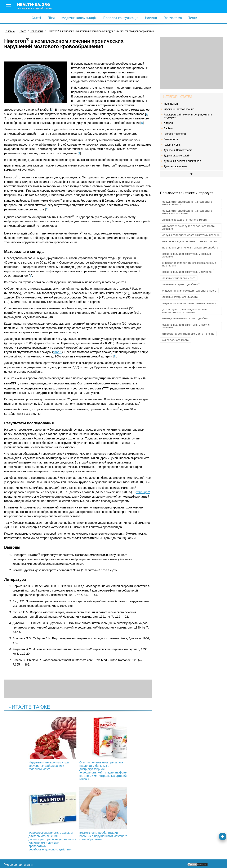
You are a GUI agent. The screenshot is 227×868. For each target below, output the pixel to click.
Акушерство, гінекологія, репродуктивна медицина (188, 116)
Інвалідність (171, 104)
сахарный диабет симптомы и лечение (187, 272)
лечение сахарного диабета (180, 297)
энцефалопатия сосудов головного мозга (189, 291)
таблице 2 (143, 492)
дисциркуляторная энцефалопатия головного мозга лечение (185, 311)
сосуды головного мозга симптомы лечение (191, 235)
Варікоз (168, 128)
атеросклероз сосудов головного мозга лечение (188, 227)
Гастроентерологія (175, 134)
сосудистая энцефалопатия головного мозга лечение (187, 203)
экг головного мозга (175, 340)
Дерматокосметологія (177, 156)
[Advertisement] (191, 63)
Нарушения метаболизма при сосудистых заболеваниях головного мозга (33, 744)
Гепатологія (171, 139)
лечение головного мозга (179, 278)
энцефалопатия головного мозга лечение (189, 303)
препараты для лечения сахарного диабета (190, 248)
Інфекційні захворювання (179, 109)
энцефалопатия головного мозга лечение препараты (189, 264)
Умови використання (19, 858)
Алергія (168, 123)
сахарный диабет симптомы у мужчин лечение (186, 326)
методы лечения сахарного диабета (185, 318)
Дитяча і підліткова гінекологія (182, 161)
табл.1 (57, 352)
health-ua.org (38, 6)
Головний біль (172, 145)
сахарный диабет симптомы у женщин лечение (187, 255)
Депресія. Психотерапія (178, 150)
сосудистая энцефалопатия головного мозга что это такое (187, 212)
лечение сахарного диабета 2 (181, 284)
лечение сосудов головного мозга (184, 220)
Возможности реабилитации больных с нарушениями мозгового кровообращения (78, 817)
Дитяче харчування (175, 166)
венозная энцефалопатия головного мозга (190, 241)
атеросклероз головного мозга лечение (188, 334)
